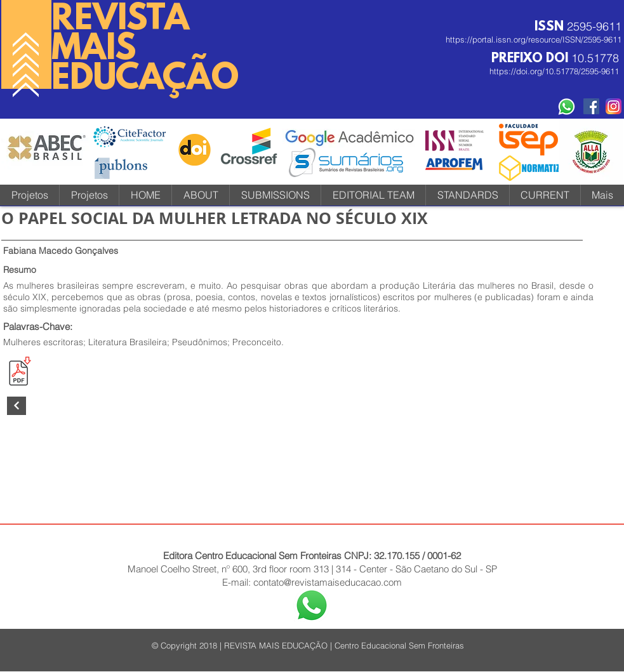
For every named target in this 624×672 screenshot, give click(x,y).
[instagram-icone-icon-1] (614, 106)
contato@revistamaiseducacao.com (328, 582)
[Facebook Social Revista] (591, 106)
